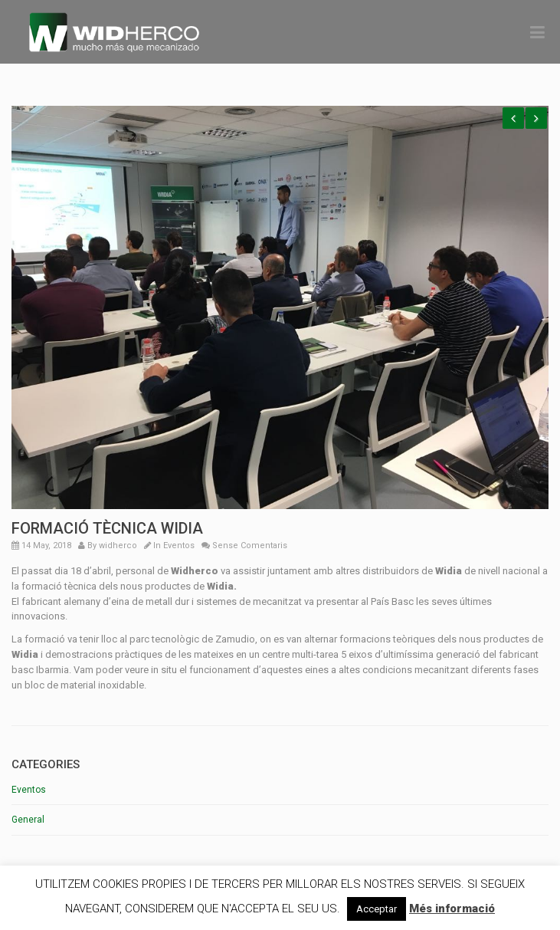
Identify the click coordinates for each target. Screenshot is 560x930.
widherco (118, 546)
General (28, 820)
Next (536, 118)
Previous (513, 118)
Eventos (179, 546)
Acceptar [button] (377, 909)
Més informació (452, 909)
